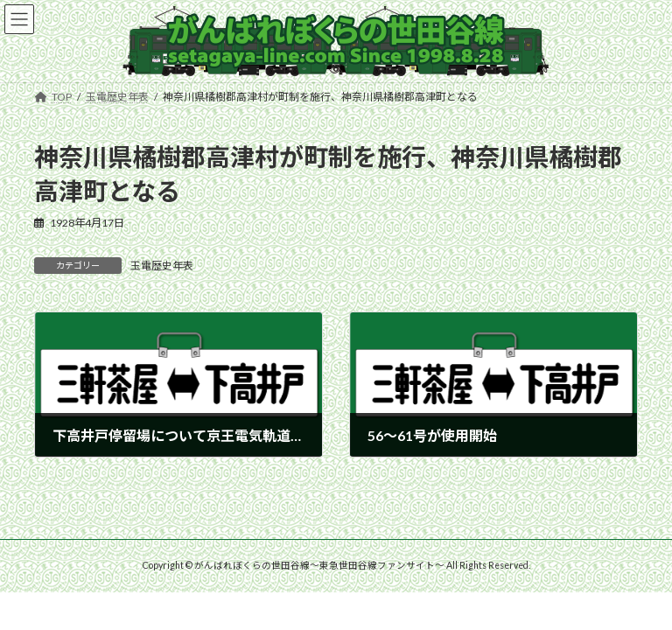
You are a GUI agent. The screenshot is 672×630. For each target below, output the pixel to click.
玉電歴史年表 (162, 266)
